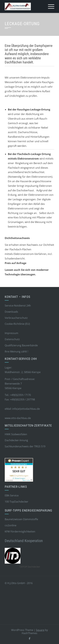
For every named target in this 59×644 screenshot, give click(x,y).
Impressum (11, 333)
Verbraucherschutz (16, 318)
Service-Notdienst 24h (18, 306)
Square (40, 630)
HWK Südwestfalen (16, 434)
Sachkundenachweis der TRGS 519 (25, 446)
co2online (11, 525)
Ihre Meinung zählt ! (16, 352)
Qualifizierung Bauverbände (21, 345)
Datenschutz (12, 339)
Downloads (11, 312)
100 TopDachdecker (17, 502)
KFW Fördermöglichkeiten (20, 532)
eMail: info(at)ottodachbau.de (22, 409)
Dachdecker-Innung (16, 440)
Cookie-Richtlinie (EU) (17, 324)
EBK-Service (12, 495)
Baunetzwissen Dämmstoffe (21, 519)
